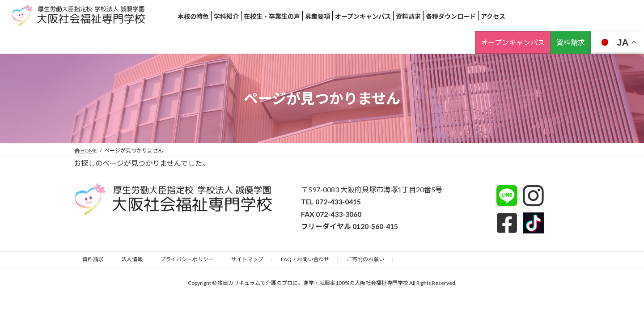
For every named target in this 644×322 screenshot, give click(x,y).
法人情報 (132, 259)
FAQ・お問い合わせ (305, 259)
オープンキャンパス (513, 42)
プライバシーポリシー (187, 259)
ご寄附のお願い (365, 259)
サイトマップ (247, 259)
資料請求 (571, 42)
